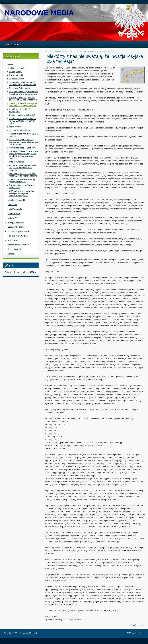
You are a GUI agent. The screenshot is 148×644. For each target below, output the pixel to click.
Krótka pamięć (15, 72)
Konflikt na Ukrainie (16, 68)
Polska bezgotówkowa (18, 236)
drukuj (142, 625)
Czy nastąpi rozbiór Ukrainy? (22, 148)
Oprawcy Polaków (16, 227)
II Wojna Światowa (16, 222)
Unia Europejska (15, 209)
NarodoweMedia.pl (28, 633)
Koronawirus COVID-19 (18, 245)
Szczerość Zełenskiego (19, 88)
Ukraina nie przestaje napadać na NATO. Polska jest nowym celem (23, 121)
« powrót (133, 625)
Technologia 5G (15, 249)
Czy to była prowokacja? (20, 130)
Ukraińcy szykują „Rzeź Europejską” (20, 110)
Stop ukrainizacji (16, 162)
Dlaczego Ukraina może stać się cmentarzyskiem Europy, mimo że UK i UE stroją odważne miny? (23, 155)
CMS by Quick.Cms (135, 633)
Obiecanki (12, 205)
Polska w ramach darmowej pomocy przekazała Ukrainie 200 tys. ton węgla (24, 142)
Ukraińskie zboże (17, 79)
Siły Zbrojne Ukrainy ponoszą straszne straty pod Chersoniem (23, 99)
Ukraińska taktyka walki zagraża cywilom (23, 135)
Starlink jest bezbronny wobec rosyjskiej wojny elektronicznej (22, 83)
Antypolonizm (14, 214)
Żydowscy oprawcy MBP (19, 231)
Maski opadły (15, 127)
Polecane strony (12, 45)
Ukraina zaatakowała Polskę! (22, 115)
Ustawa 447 (13, 218)
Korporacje (13, 240)
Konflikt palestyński (16, 200)
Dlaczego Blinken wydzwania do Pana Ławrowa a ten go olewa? (23, 93)
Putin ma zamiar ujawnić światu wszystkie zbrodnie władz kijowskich (23, 168)
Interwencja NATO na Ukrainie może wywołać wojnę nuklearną (23, 175)
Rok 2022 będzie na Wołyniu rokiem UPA (22, 186)
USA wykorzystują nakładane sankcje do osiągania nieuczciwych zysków (22, 193)
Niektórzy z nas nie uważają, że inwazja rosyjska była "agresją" (23, 104)
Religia (11, 254)
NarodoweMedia (39, 13)
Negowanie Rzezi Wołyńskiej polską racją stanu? (22, 181)
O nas (10, 64)
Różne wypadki (16, 75)
